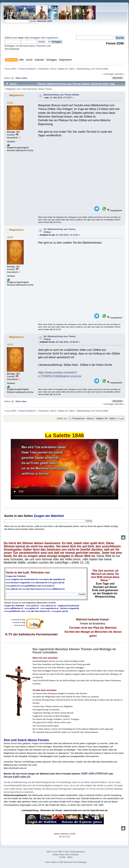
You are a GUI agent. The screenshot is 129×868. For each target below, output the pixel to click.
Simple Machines (78, 852)
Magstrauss (16, 95)
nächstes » (120, 74)
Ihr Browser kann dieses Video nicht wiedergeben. (64, 469)
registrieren (52, 38)
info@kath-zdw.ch (17, 768)
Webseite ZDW (45, 21)
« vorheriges (108, 74)
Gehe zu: (62, 418)
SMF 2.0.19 (52, 852)
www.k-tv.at (19, 625)
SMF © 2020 (64, 852)
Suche (9, 516)
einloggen (35, 38)
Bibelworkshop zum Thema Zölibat (61, 95)
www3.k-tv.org (18, 619)
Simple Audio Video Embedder (66, 855)
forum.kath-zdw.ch (17, 777)
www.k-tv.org (19, 622)
